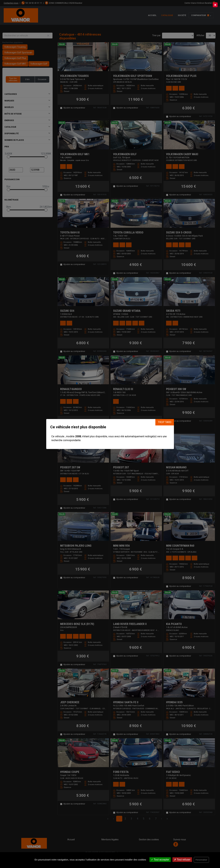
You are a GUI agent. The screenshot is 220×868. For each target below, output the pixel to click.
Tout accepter (160, 860)
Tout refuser (182, 860)
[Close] (215, 5)
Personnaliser (201, 860)
